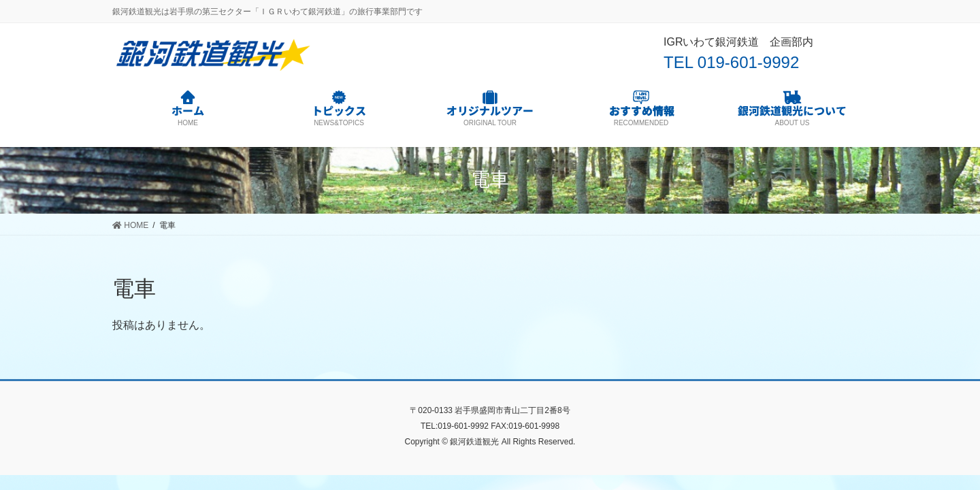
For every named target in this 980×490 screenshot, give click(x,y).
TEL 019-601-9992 (731, 62)
